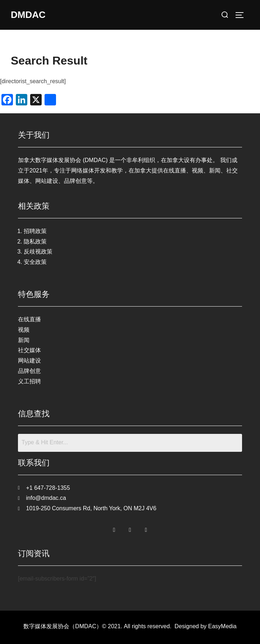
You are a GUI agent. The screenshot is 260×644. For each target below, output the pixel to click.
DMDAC (28, 15)
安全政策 (35, 262)
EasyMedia (222, 626)
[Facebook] (114, 528)
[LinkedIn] (146, 528)
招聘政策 (35, 231)
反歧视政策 (38, 252)
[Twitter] (130, 528)
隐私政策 (35, 241)
